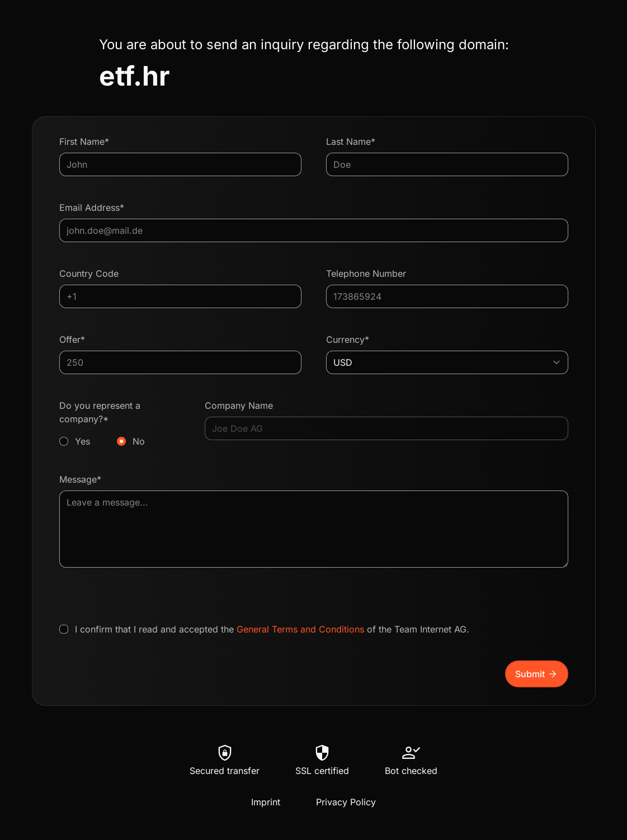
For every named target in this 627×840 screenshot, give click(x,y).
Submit (537, 674)
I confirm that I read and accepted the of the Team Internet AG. (272, 629)
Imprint (266, 802)
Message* (80, 479)
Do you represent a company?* (120, 424)
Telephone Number (366, 273)
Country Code (89, 273)
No (139, 441)
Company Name (239, 405)
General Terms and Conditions (300, 629)
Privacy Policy (346, 802)
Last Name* (351, 141)
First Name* (84, 141)
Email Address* (92, 207)
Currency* (348, 339)
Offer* (72, 339)
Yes (82, 441)
